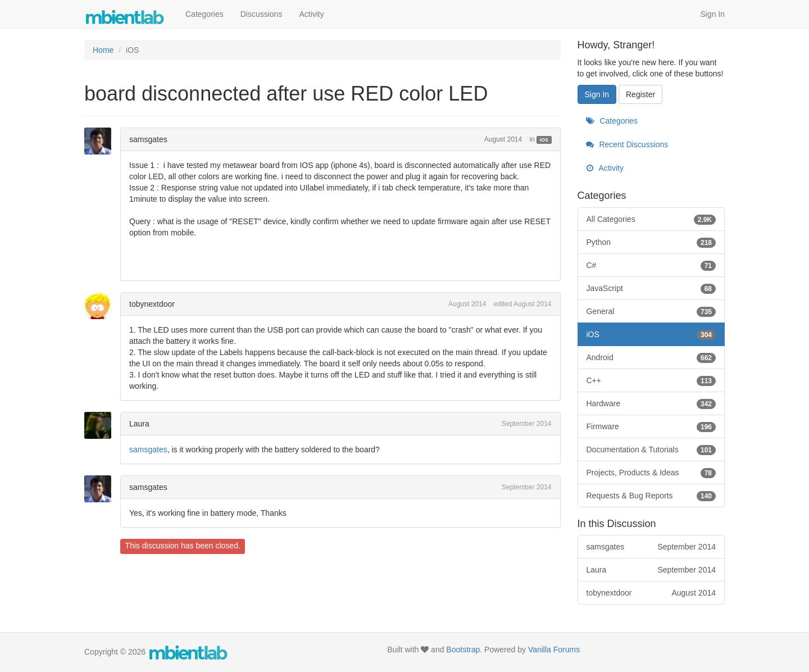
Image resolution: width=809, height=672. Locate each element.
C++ (651, 380)
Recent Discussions (627, 144)
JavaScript (651, 288)
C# (651, 265)
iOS (544, 140)
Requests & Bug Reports (651, 496)
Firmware (651, 426)
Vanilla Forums (554, 650)
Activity (311, 14)
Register (640, 94)
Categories (204, 14)
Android (651, 357)
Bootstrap (463, 650)
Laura (139, 424)
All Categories (651, 219)
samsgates (148, 139)
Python (651, 242)
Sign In (712, 14)
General (651, 311)
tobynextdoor (152, 304)
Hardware (651, 403)
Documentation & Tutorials (651, 449)
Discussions (262, 14)
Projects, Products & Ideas (651, 473)
